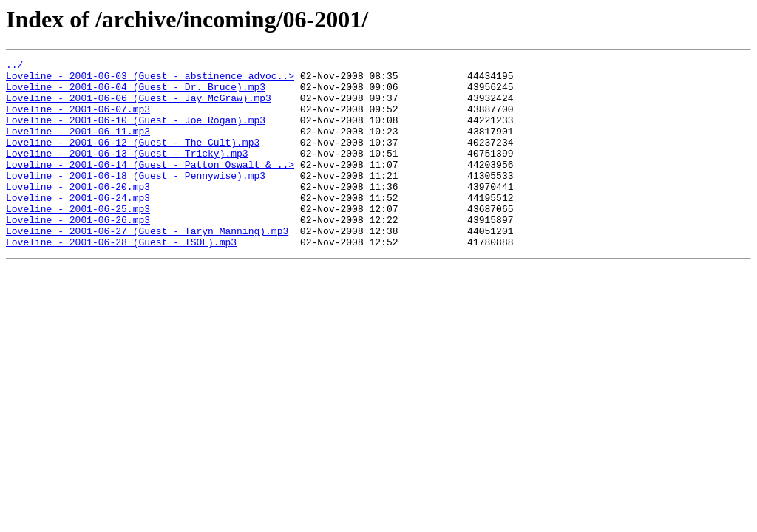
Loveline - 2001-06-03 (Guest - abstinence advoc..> (150, 80)
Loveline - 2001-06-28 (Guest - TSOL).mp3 (121, 279)
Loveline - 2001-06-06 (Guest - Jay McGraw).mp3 (139, 106)
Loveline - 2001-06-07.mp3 (78, 120)
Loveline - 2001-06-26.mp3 (78, 253)
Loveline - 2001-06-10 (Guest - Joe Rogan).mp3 (136, 133)
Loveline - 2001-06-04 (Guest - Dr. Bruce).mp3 (136, 93)
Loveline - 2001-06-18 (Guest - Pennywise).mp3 (136, 199)
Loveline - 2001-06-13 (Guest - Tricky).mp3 (127, 173)
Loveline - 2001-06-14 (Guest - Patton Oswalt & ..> (150, 186)
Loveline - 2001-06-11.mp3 (78, 146)
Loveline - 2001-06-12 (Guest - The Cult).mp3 (133, 160)
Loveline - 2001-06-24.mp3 (78, 226)
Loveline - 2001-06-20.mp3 (78, 213)
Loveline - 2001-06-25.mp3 (78, 239)
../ (14, 66)
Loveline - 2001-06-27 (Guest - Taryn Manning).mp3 (147, 266)
